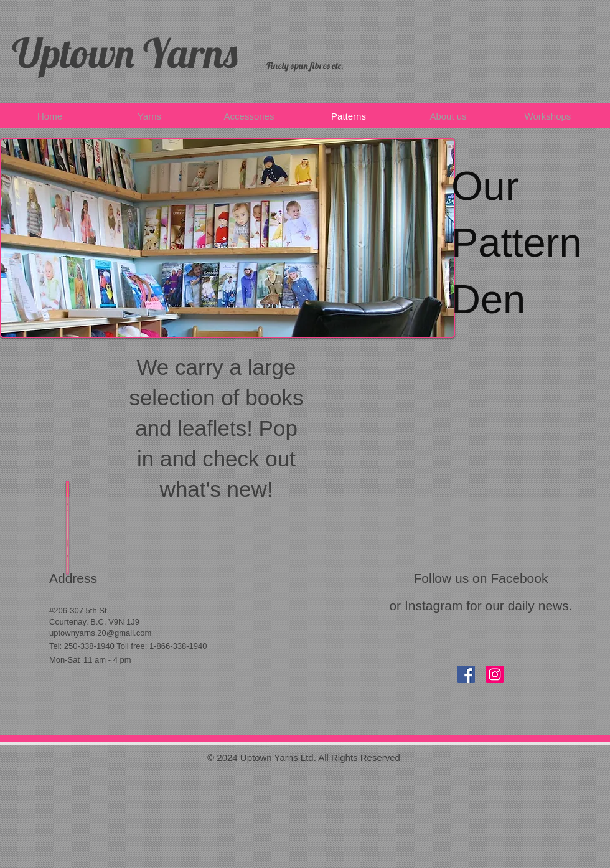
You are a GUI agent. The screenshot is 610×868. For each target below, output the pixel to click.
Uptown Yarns (125, 53)
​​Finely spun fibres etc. (305, 66)
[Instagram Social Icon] (495, 674)
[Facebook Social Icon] (466, 674)
